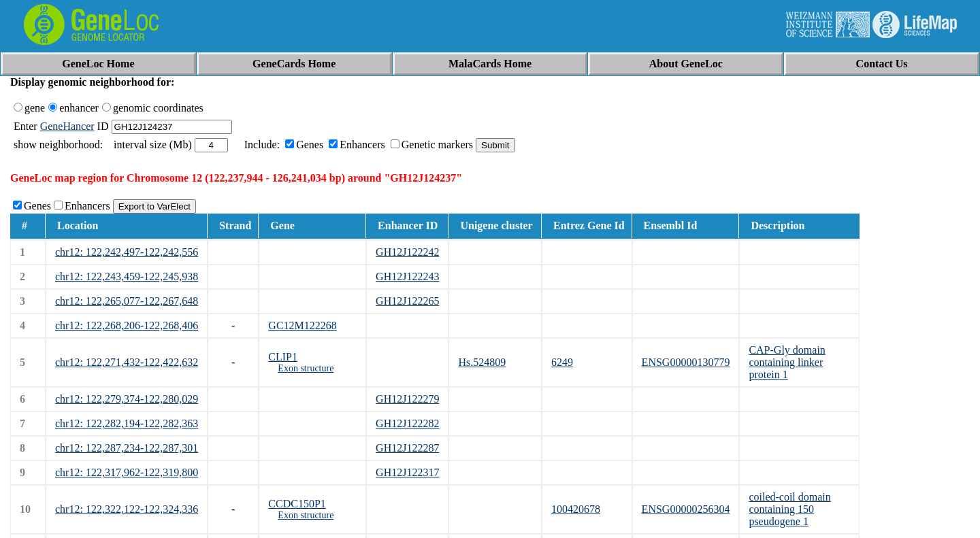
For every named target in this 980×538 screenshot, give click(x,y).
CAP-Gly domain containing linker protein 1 (787, 362)
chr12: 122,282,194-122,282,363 (127, 423)
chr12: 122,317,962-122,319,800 (127, 472)
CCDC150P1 (297, 504)
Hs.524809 (482, 362)
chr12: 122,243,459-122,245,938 (127, 276)
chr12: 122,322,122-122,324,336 (127, 509)
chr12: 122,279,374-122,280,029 (127, 399)
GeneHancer (67, 126)
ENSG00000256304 (686, 509)
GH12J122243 (407, 276)
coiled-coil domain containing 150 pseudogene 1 (789, 509)
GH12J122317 (407, 472)
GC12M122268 (302, 325)
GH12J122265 (407, 301)
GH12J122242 (407, 252)
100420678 (576, 509)
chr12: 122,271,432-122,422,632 (127, 362)
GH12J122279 (407, 399)
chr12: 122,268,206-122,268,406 (127, 325)
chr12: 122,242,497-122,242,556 (127, 252)
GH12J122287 (407, 448)
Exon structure (306, 368)
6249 (562, 362)
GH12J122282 (407, 423)
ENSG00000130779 (686, 362)
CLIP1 (283, 357)
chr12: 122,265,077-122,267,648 (127, 301)
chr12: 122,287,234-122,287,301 (127, 448)
